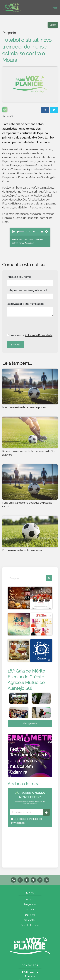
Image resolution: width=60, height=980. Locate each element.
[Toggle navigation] (55, 7)
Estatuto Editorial (30, 925)
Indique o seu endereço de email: (27, 290)
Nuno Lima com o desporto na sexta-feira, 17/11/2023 (27, 241)
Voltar (53, 25)
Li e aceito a (30, 335)
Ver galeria (30, 723)
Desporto (9, 33)
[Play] (14, 232)
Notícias (30, 899)
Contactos (30, 920)
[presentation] (30, 325)
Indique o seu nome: (19, 277)
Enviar (15, 345)
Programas (30, 904)
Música (30, 910)
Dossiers (30, 915)
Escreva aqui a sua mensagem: (25, 304)
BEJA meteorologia (30, 843)
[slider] (20, 232)
